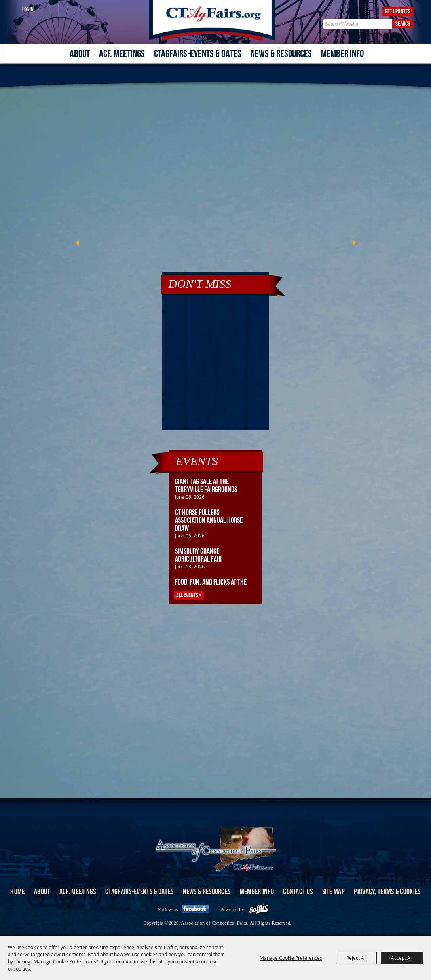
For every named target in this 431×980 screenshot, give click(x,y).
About (80, 53)
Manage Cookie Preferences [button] (291, 958)
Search (403, 24)
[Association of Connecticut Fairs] (215, 21)
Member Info (342, 53)
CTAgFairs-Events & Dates (198, 53)
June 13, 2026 (190, 566)
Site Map (333, 891)
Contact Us (298, 891)
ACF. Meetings (122, 53)
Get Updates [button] (398, 11)
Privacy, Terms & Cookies (387, 891)
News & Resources (281, 53)
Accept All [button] (402, 958)
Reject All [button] (356, 958)
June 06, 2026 (190, 497)
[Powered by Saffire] (259, 910)
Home (17, 891)
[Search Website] (358, 24)
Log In (28, 9)
